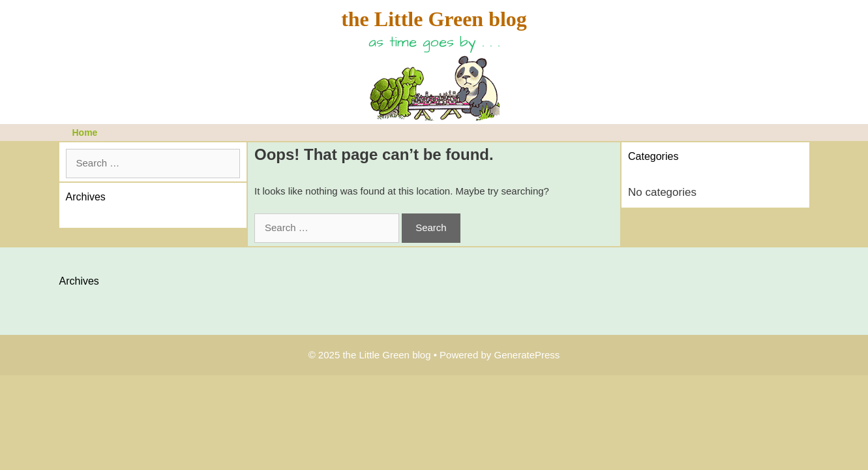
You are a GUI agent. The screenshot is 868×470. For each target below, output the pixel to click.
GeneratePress (527, 355)
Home (85, 133)
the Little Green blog (434, 19)
